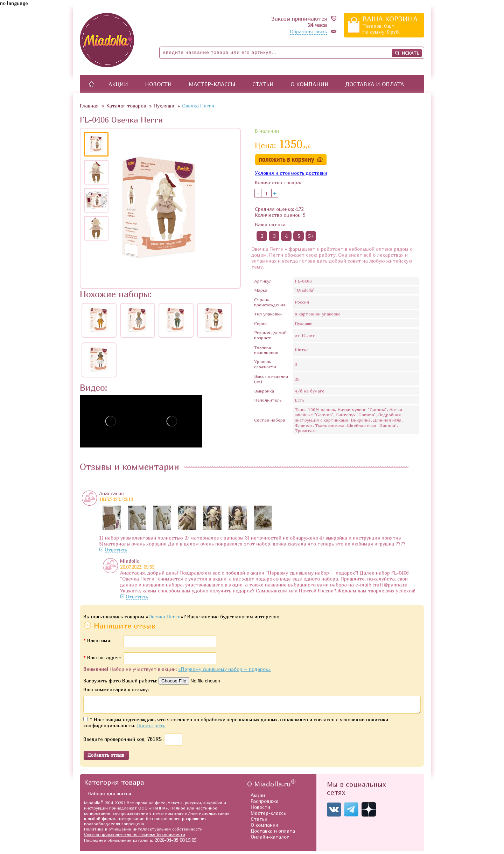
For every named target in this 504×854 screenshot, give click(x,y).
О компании (310, 84)
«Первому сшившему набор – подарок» (225, 669)
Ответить (116, 550)
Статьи (263, 84)
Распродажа (265, 804)
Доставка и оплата (375, 84)
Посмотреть (151, 728)
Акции (118, 84)
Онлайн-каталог (270, 840)
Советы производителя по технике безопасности (135, 837)
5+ (311, 236)
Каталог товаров (126, 106)
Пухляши (164, 106)
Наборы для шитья (109, 796)
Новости (158, 84)
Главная (89, 106)
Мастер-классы (212, 84)
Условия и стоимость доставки (291, 173)
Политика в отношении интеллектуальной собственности (143, 832)
